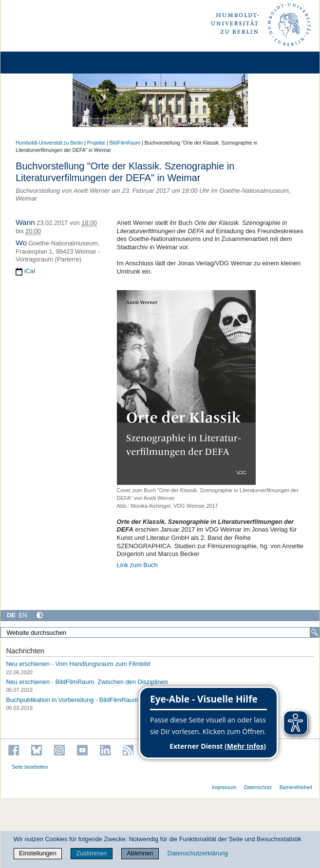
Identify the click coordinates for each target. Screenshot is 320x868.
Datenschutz (258, 787)
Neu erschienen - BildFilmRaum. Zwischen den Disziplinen (87, 682)
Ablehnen (140, 853)
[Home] (35, 63)
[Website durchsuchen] (160, 632)
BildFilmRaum (125, 143)
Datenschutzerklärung (198, 853)
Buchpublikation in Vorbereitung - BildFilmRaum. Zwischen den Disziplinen (109, 700)
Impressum (224, 787)
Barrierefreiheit (296, 787)
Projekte (96, 143)
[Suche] (315, 632)
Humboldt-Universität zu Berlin (49, 143)
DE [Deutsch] (11, 615)
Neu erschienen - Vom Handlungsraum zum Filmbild (78, 664)
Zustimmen (91, 853)
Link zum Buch (137, 565)
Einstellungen (38, 853)
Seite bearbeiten (30, 767)
